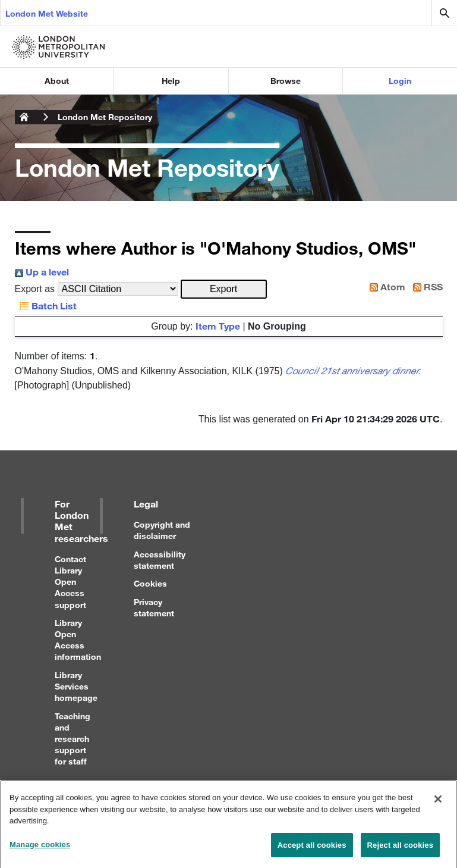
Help (171, 81)
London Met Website (47, 13)
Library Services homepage (76, 686)
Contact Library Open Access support (70, 582)
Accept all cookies (312, 850)
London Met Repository (105, 117)
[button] (224, 289)
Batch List (46, 305)
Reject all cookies (400, 850)
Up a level (42, 272)
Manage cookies (40, 849)
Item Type (218, 326)
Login (400, 81)
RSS (426, 286)
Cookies (150, 583)
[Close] (438, 804)
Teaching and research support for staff (73, 739)
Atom (385, 286)
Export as (35, 289)
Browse (286, 81)
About (57, 81)
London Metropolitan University (24, 117)
